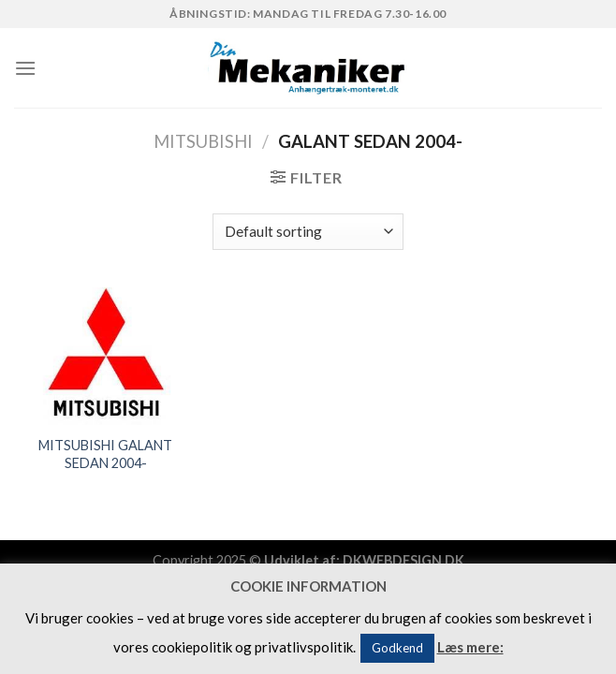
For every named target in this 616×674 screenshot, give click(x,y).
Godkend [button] (397, 648)
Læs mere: (470, 647)
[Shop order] (308, 232)
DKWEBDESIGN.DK (403, 560)
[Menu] (25, 68)
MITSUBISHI (203, 141)
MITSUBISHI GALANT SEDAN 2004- (105, 454)
